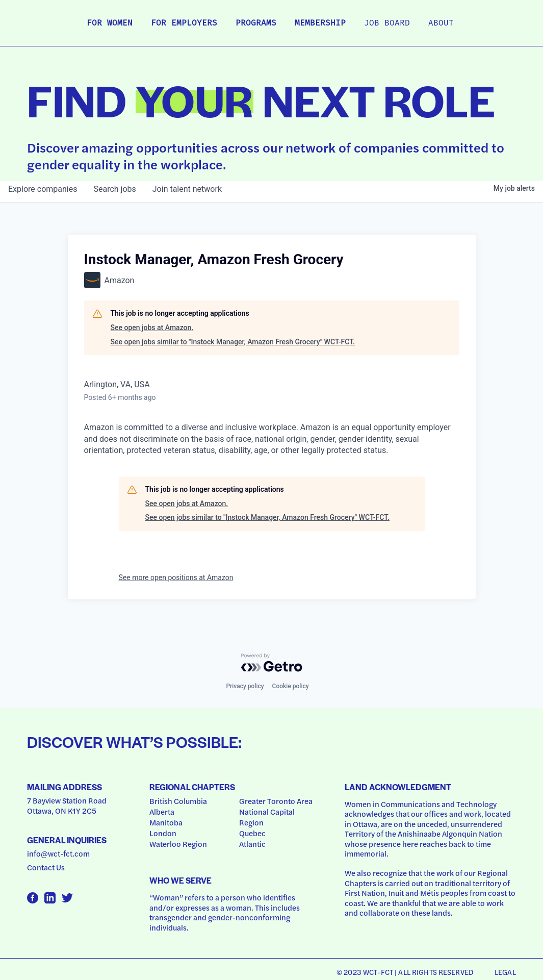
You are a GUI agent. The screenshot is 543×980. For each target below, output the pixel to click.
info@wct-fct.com (58, 853)
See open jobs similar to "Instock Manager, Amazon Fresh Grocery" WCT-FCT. (233, 342)
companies (43, 189)
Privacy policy (245, 686)
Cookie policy (291, 686)
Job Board (387, 23)
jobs (114, 189)
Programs (256, 23)
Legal (505, 972)
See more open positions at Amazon (176, 577)
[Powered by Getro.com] (272, 663)
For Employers (184, 23)
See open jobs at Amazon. (152, 328)
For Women (110, 23)
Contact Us (46, 867)
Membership (320, 23)
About (441, 23)
